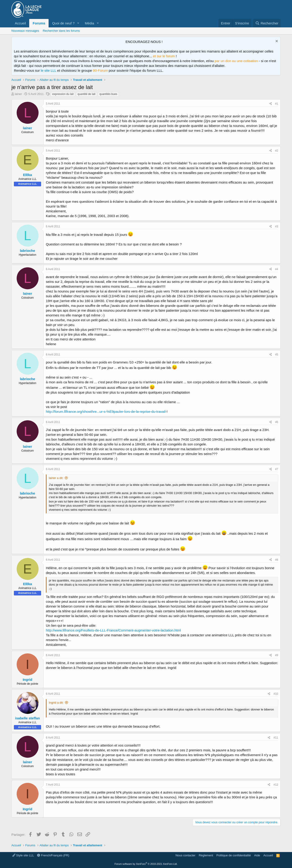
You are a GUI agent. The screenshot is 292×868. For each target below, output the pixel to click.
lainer (18, 94)
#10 (276, 694)
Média (90, 23)
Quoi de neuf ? (63, 23)
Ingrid (28, 680)
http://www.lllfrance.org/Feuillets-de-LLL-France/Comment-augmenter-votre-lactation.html (113, 630)
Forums (39, 23)
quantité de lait (86, 94)
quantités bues (108, 94)
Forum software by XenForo (146, 864)
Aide (257, 855)
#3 (277, 226)
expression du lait (63, 94)
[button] (78, 23)
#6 (277, 422)
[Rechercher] (267, 23)
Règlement (206, 855)
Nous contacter (185, 855)
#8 (277, 560)
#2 (277, 151)
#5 (277, 355)
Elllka (27, 175)
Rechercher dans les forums (61, 31)
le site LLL (49, 70)
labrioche (27, 251)
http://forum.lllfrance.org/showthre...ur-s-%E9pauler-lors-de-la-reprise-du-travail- (106, 412)
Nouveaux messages (25, 31)
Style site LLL (23, 855)
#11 (276, 738)
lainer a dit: (56, 478)
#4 (277, 269)
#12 (276, 785)
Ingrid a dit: (56, 703)
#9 (277, 655)
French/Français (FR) (53, 855)
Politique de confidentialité (234, 855)
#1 (277, 104)
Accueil (20, 23)
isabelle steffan (27, 718)
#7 (277, 469)
